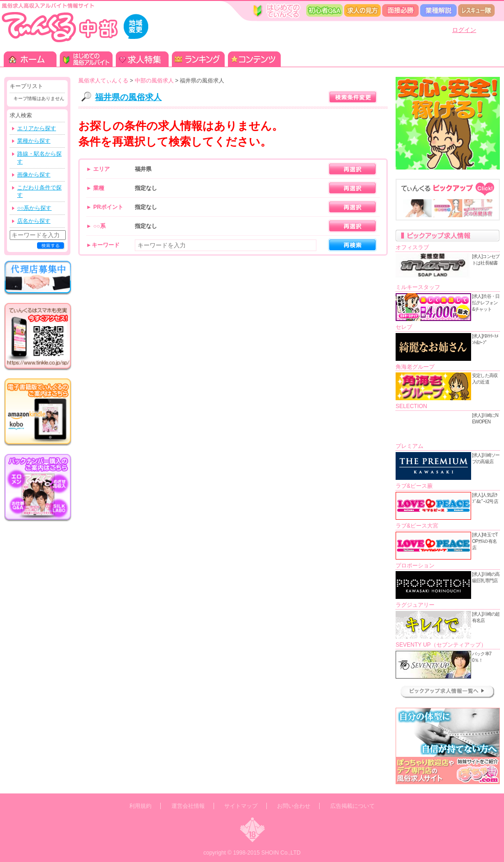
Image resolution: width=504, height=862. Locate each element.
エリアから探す (37, 128)
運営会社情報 (188, 806)
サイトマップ (241, 806)
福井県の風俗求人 (128, 97)
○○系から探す (35, 208)
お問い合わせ (294, 806)
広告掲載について (353, 806)
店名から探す (34, 221)
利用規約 (140, 806)
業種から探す (34, 141)
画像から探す (34, 175)
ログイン (464, 30)
